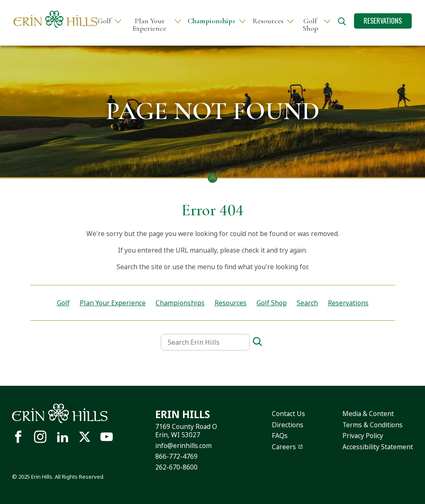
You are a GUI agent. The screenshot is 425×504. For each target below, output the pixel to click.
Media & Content (368, 414)
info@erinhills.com (183, 446)
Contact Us (288, 414)
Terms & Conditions (372, 425)
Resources (268, 21)
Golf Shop (310, 25)
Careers (284, 447)
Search (307, 303)
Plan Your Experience (149, 25)
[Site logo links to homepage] (55, 19)
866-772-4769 (176, 456)
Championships (211, 21)
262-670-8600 (176, 467)
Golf (104, 21)
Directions (288, 425)
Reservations (383, 21)
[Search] (257, 342)
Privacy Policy (363, 436)
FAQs (280, 436)
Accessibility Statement (378, 447)
